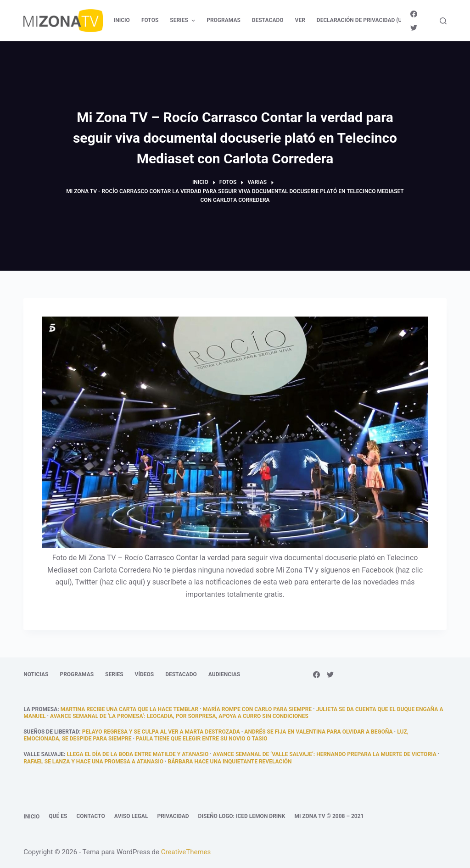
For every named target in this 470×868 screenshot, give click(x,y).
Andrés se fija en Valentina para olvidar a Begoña (318, 732)
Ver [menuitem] (300, 20)
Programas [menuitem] (224, 20)
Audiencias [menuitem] (224, 674)
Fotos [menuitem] (150, 20)
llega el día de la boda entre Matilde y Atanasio (137, 754)
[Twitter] (414, 28)
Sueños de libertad (51, 732)
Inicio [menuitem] (122, 20)
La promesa (40, 709)
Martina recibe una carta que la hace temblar (129, 709)
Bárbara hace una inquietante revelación (230, 762)
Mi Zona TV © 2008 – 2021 (329, 816)
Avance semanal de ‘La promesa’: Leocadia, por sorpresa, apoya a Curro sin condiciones (179, 716)
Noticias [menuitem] (36, 674)
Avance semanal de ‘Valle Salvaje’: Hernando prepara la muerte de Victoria (325, 754)
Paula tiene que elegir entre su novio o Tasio (202, 739)
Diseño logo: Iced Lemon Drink (242, 816)
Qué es (58, 816)
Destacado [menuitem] (268, 20)
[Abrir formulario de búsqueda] (443, 21)
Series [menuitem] (184, 21)
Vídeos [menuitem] (145, 674)
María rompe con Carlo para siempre (257, 709)
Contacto (90, 816)
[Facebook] (414, 14)
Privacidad (173, 816)
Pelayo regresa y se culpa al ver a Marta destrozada (161, 732)
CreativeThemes (186, 852)
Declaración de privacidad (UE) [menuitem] (362, 20)
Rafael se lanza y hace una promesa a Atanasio (93, 762)
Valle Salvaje (44, 754)
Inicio (31, 817)
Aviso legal (131, 816)
